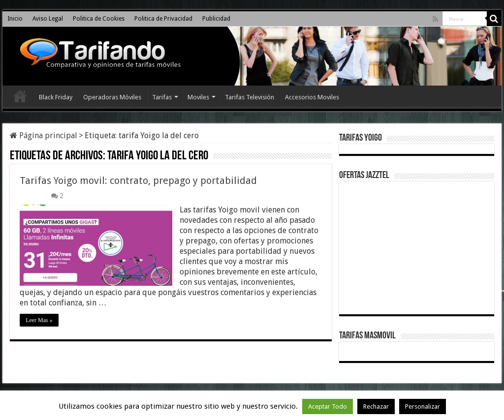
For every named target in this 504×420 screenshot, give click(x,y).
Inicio (15, 19)
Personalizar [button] (423, 406)
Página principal (44, 135)
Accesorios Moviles (312, 97)
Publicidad (216, 19)
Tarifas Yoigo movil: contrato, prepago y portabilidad (138, 180)
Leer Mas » (39, 320)
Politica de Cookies (99, 19)
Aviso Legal (48, 19)
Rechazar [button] (376, 406)
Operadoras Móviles (112, 97)
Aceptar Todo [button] (328, 406)
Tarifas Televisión (250, 97)
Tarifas (162, 97)
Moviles (198, 97)
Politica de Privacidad (163, 19)
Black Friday (56, 97)
